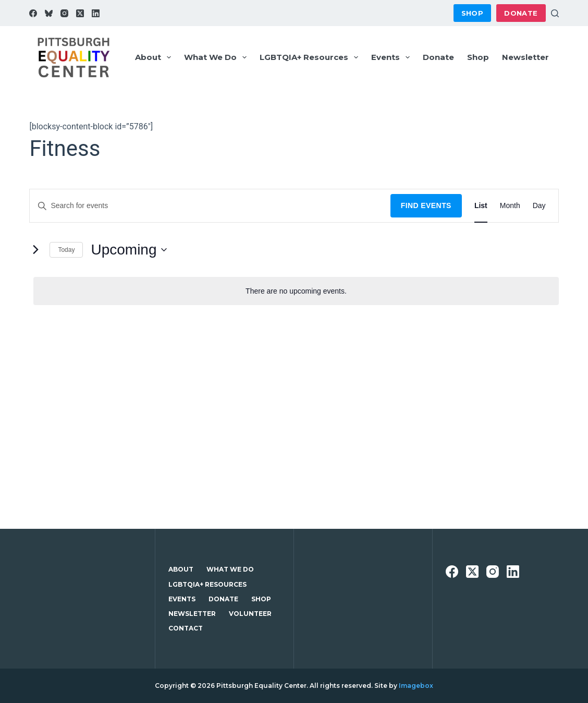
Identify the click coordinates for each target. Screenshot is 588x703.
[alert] (296, 291)
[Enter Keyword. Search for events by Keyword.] (210, 206)
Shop (473, 13)
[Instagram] (64, 13)
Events (393, 57)
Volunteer (250, 614)
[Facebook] (33, 13)
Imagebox (416, 686)
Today (66, 250)
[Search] (555, 13)
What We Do (217, 57)
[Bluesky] (49, 13)
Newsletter (525, 57)
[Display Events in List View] (481, 206)
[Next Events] (35, 250)
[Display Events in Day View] (539, 206)
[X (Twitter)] (80, 13)
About (155, 57)
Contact (186, 628)
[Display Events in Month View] (510, 206)
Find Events (426, 205)
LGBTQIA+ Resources (311, 57)
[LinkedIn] (96, 13)
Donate (521, 13)
